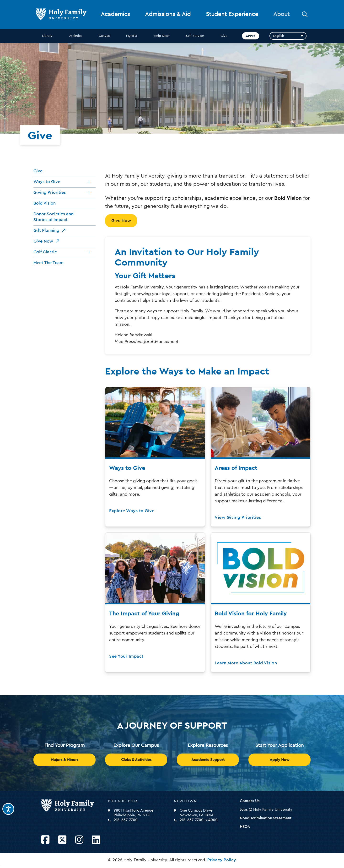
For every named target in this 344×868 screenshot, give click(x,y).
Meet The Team (48, 263)
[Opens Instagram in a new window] (79, 840)
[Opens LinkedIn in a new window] (96, 840)
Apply (251, 36)
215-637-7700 (126, 820)
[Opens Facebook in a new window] (45, 840)
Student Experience (232, 14)
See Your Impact (126, 656)
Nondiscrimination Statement (266, 818)
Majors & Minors (64, 760)
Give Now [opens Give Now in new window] (43, 241)
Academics (115, 14)
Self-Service (195, 36)
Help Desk (162, 36)
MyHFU (132, 36)
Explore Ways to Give (132, 511)
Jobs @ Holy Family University (266, 809)
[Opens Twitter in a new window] (62, 840)
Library (47, 36)
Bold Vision (45, 203)
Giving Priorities (50, 192)
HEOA (245, 827)
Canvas (104, 36)
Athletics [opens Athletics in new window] (76, 36)
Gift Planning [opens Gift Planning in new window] (46, 230)
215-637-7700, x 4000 (199, 820)
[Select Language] (288, 36)
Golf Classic (45, 252)
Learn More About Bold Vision (246, 663)
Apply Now (280, 760)
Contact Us (250, 801)
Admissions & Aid (168, 14)
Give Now (121, 221)
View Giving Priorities (238, 517)
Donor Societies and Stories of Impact (54, 217)
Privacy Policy (222, 860)
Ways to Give (47, 182)
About (281, 14)
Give (224, 36)
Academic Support (208, 760)
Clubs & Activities (136, 760)
